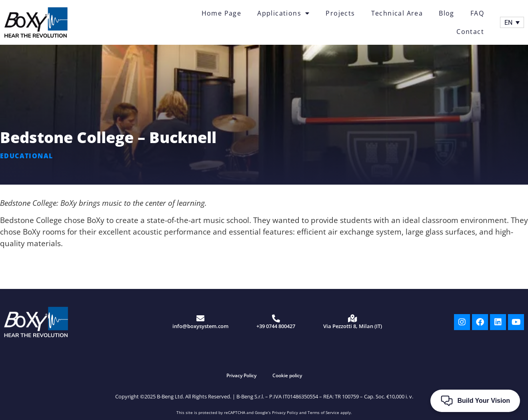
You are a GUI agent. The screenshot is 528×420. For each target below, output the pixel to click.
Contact (470, 32)
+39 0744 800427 (276, 326)
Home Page (222, 13)
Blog (447, 13)
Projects (340, 13)
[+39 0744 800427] (276, 318)
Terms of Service (323, 412)
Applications (283, 13)
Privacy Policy (241, 375)
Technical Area (397, 13)
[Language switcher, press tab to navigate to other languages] (512, 23)
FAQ (477, 13)
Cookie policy (287, 375)
